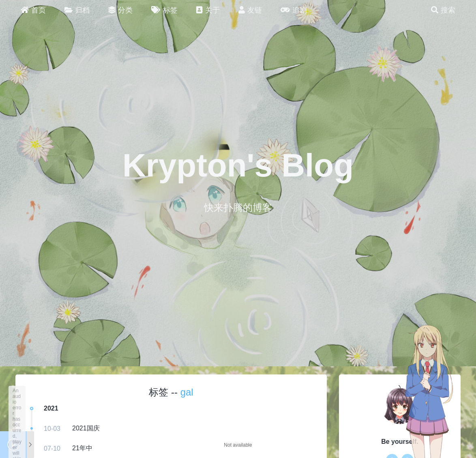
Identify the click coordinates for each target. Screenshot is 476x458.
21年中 (82, 448)
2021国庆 (86, 428)
